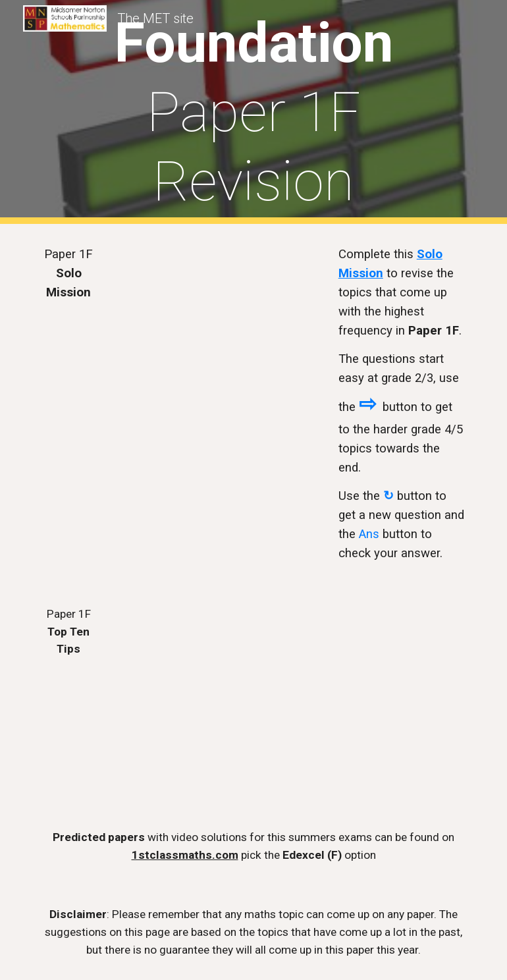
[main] (253, 112)
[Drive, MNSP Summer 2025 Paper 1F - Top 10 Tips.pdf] (180, 696)
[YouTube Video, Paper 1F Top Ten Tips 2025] (364, 668)
